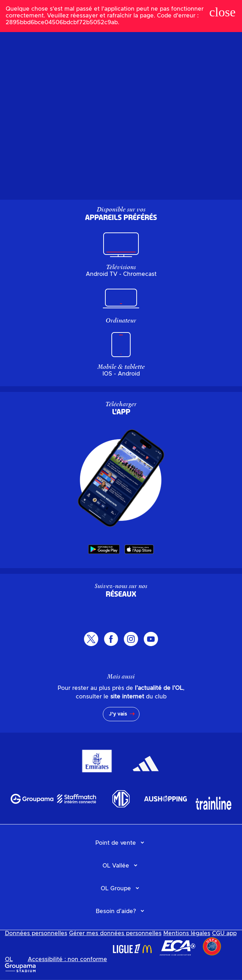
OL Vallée (116, 866)
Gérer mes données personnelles (115, 933)
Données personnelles (36, 933)
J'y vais (118, 714)
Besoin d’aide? (116, 911)
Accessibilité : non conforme (67, 959)
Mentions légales (187, 933)
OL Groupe (116, 889)
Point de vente (116, 843)
